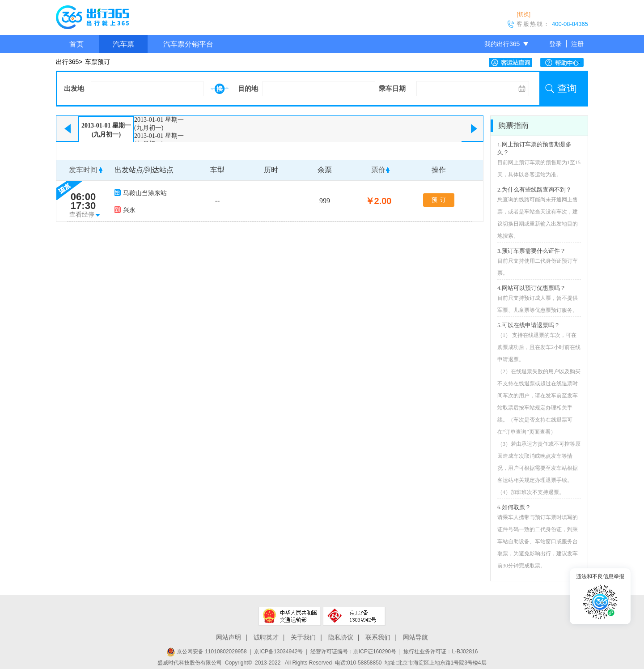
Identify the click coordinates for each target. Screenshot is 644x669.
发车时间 (83, 170)
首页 (76, 44)
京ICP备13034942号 (278, 652)
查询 (567, 88)
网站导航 (415, 637)
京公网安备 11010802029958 (207, 652)
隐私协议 (341, 637)
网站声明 (229, 637)
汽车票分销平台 (188, 44)
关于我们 (303, 637)
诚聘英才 (266, 637)
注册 (577, 44)
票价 (378, 170)
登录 (555, 44)
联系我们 (378, 637)
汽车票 (123, 44)
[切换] (523, 14)
